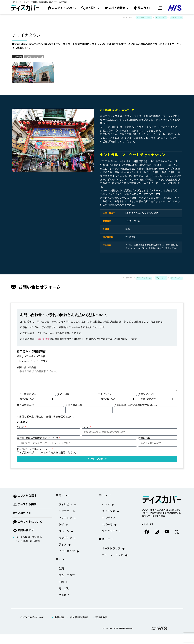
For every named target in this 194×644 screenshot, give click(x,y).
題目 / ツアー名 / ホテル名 (31, 357)
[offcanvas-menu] (160, 8)
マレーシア (161, 17)
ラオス (65, 545)
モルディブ (108, 518)
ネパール (109, 525)
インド (108, 505)
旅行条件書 (44, 339)
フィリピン (67, 505)
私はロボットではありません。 (34, 450)
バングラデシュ (111, 531)
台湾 (61, 569)
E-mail (86, 427)
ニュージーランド (115, 555)
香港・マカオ (67, 575)
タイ (63, 525)
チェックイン (105, 394)
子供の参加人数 (74, 405)
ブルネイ (64, 595)
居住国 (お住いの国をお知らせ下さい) (38, 438)
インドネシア (69, 551)
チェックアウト (147, 394)
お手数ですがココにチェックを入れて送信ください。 (48, 453)
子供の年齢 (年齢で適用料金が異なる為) (136, 405)
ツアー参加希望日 (27, 394)
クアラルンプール (144, 17)
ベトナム (66, 531)
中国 (63, 582)
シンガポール (67, 511)
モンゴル (64, 589)
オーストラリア (113, 549)
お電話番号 (144, 438)
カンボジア (67, 538)
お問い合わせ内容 (27, 368)
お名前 (21, 427)
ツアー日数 (63, 394)
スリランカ (111, 511)
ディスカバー (176, 17)
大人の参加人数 (25, 405)
